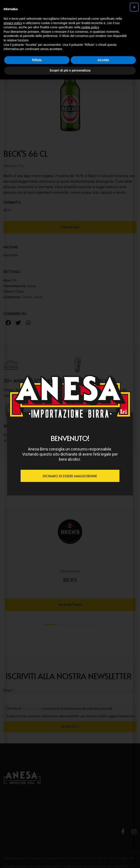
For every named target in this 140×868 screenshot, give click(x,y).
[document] (70, 434)
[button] (134, 7)
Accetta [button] (103, 60)
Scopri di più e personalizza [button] (70, 70)
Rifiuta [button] (37, 60)
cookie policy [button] (90, 27)
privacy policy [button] (13, 23)
